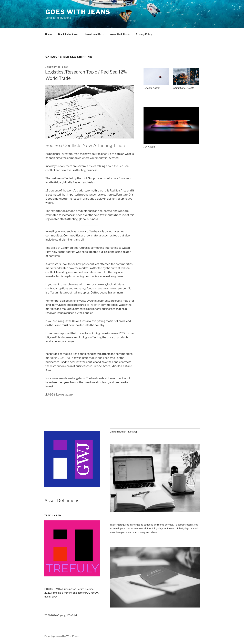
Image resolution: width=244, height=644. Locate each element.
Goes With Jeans (78, 12)
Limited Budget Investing (123, 432)
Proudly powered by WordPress (61, 636)
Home (48, 34)
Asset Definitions (120, 34)
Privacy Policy (144, 34)
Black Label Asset (68, 34)
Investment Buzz (94, 34)
